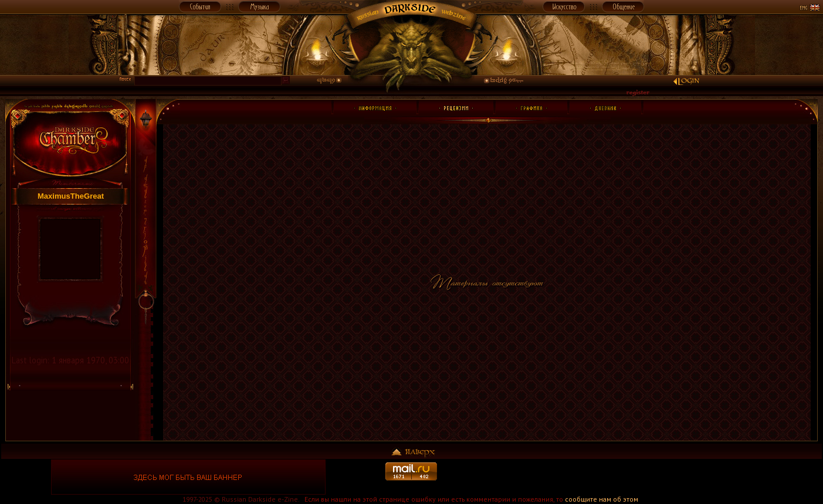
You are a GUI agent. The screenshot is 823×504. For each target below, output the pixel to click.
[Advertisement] (635, 477)
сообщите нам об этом (602, 499)
